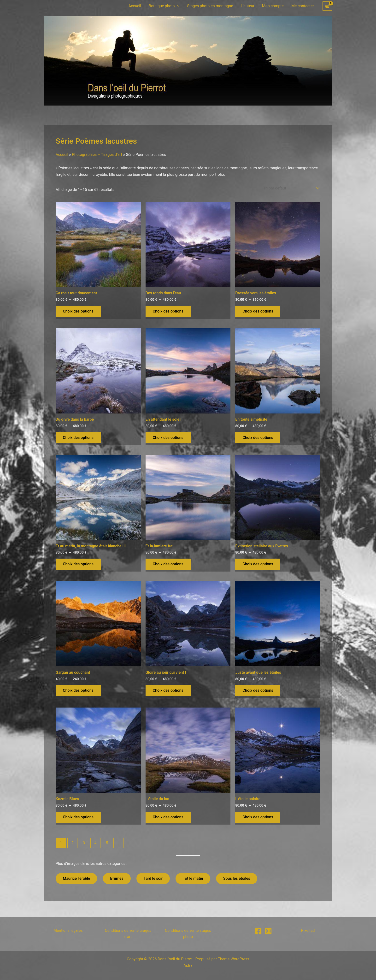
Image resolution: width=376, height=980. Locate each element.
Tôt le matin (193, 878)
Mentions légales (68, 930)
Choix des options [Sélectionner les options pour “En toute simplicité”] (258, 438)
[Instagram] (268, 931)
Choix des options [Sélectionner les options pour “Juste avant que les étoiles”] (258, 690)
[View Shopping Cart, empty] (327, 6)
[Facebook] (258, 931)
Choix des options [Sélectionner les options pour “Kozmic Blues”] (78, 817)
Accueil (135, 6)
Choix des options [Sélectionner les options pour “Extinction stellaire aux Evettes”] (258, 564)
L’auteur (248, 6)
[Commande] (291, 188)
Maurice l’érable (76, 878)
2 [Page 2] (72, 843)
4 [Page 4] (95, 843)
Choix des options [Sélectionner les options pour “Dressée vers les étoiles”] (258, 311)
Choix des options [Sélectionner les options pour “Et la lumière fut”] (168, 564)
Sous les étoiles (237, 878)
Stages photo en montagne (210, 6)
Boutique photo (164, 6)
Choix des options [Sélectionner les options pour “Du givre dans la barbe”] (78, 438)
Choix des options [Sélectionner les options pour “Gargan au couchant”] (78, 690)
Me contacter (303, 6)
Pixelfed (308, 930)
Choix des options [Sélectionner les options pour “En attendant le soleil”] (168, 438)
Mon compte (273, 6)
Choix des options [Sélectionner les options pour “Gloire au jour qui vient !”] (168, 690)
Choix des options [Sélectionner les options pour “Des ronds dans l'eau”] (168, 311)
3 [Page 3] (84, 843)
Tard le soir (153, 878)
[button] (177, 6)
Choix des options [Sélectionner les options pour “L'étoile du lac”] (168, 817)
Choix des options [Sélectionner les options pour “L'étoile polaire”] (258, 817)
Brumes (117, 878)
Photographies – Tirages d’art (97, 155)
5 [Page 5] (107, 843)
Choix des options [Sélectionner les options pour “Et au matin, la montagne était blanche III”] (78, 564)
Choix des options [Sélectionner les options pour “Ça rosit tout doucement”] (78, 311)
